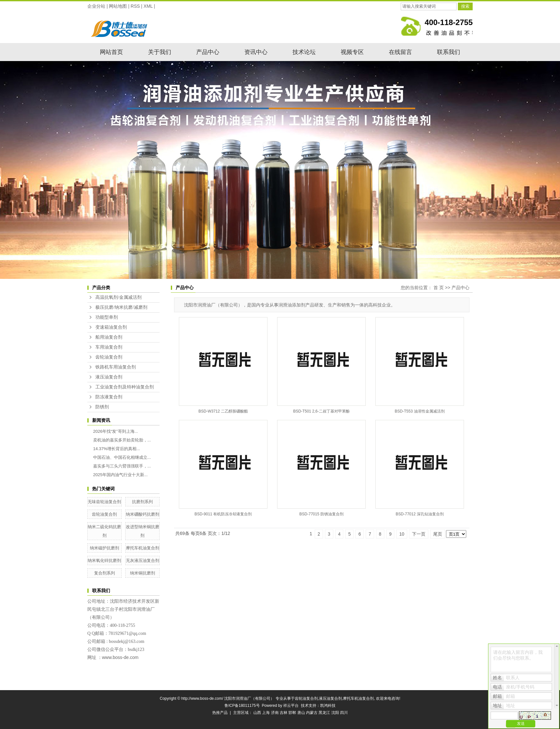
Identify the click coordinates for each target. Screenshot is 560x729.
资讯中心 (256, 52)
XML (148, 6)
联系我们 (449, 52)
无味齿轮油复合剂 (104, 502)
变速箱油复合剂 (111, 327)
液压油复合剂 (109, 377)
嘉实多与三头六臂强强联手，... (122, 466)
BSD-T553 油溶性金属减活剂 (420, 411)
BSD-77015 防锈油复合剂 (321, 514)
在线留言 (400, 52)
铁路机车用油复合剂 (116, 367)
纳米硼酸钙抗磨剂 (143, 514)
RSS (135, 6)
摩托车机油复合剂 (143, 548)
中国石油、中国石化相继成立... (122, 457)
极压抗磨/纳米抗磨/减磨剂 (121, 307)
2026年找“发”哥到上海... (115, 431)
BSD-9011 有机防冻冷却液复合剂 (223, 514)
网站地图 (118, 6)
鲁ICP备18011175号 (242, 706)
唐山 (301, 713)
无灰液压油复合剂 (143, 560)
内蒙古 (312, 713)
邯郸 (292, 713)
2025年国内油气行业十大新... (120, 475)
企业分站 (96, 6)
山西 (257, 713)
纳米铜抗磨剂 (143, 573)
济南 (275, 713)
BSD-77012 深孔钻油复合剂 (420, 514)
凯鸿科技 (328, 706)
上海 (266, 713)
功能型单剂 (107, 317)
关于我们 (160, 52)
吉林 (284, 713)
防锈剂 (102, 407)
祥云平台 (291, 706)
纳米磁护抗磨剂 (105, 548)
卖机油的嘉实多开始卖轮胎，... (122, 440)
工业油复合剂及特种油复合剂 (125, 387)
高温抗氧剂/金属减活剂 (118, 297)
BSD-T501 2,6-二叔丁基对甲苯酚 (321, 411)
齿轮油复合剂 (109, 357)
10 (402, 534)
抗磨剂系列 (142, 502)
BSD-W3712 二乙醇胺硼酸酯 (223, 411)
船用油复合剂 (109, 337)
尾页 (438, 534)
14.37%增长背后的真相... (117, 449)
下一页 (419, 534)
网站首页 (111, 52)
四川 (344, 713)
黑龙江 (324, 713)
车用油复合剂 (109, 347)
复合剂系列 (105, 573)
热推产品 (220, 713)
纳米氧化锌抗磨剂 (104, 560)
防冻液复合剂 (109, 397)
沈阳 (335, 713)
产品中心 (208, 52)
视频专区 (352, 52)
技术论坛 (304, 52)
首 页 (439, 288)
